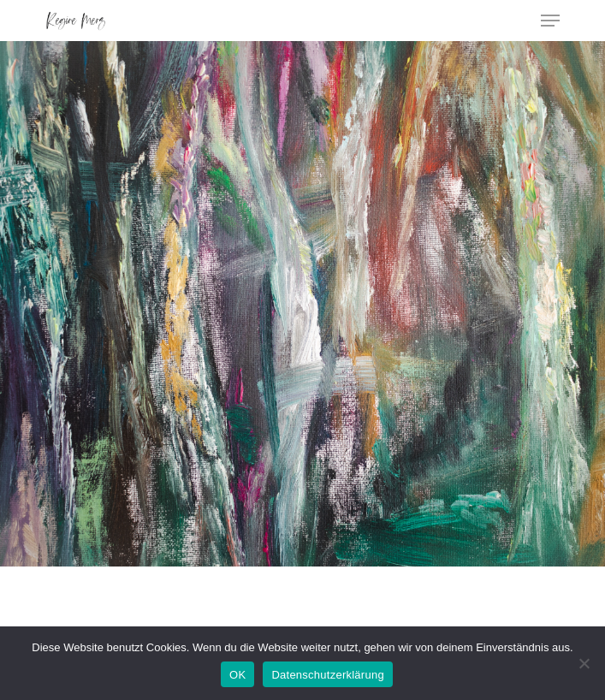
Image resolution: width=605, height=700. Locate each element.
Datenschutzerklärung (327, 675)
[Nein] (584, 663)
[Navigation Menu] (550, 21)
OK (237, 675)
